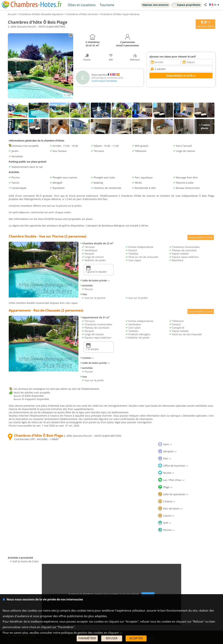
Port (164, 459)
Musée (166, 473)
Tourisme (107, 5)
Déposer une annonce (155, 5)
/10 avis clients (205, 24)
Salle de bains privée (95, 280)
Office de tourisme (173, 466)
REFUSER (112, 638)
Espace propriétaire (187, 5)
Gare (165, 444)
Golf (164, 523)
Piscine (166, 530)
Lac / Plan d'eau (171, 480)
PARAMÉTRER (87, 638)
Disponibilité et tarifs (201, 237)
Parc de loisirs (170, 509)
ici (121, 633)
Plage (165, 487)
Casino (166, 516)
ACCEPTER (136, 638)
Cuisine (87, 358)
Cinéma (167, 501)
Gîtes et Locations (82, 5)
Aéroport (167, 451)
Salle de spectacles (173, 494)
